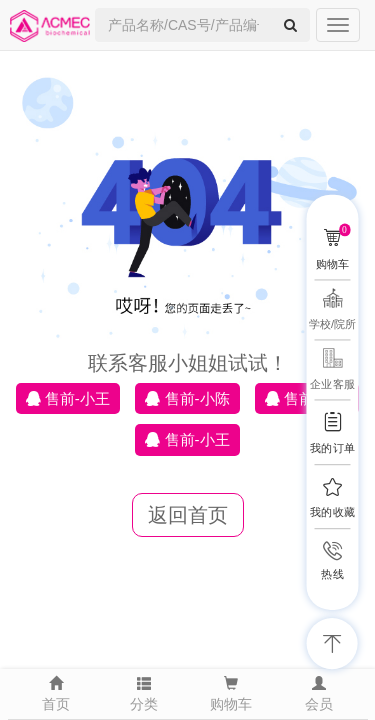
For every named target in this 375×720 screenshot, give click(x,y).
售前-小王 (68, 398)
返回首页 (188, 515)
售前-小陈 (187, 398)
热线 (332, 574)
